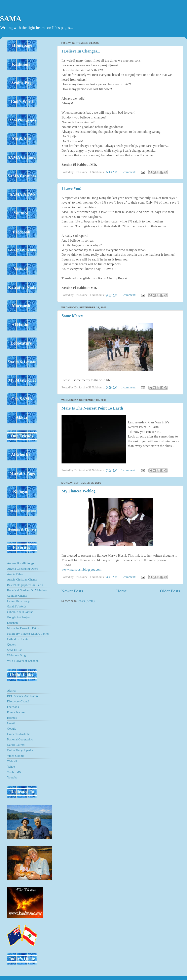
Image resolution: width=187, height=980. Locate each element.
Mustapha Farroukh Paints (23, 628)
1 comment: (129, 172)
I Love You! (71, 188)
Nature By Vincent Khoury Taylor (28, 634)
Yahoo (11, 766)
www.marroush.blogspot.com (82, 570)
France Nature (16, 712)
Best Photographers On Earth (25, 585)
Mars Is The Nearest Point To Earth (92, 408)
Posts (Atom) (86, 601)
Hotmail (12, 718)
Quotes (11, 644)
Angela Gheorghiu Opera (23, 569)
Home (121, 591)
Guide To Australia (19, 734)
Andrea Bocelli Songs (21, 563)
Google (12, 728)
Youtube (12, 777)
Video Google (16, 756)
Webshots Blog (16, 655)
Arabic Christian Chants (22, 579)
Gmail (11, 723)
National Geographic (20, 739)
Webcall (12, 761)
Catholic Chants (17, 596)
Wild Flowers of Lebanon (23, 661)
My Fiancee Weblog (79, 491)
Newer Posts (72, 591)
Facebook (13, 707)
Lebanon (12, 623)
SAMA (11, 19)
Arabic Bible (15, 574)
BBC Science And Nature (23, 696)
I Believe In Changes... (81, 51)
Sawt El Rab (15, 650)
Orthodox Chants (18, 639)
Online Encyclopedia (20, 750)
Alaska (11, 690)
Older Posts (170, 591)
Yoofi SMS (14, 772)
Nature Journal (16, 745)
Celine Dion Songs (19, 601)
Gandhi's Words (17, 606)
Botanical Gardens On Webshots (27, 590)
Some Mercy (72, 316)
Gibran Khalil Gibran (20, 612)
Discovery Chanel (18, 701)
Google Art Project (19, 617)
